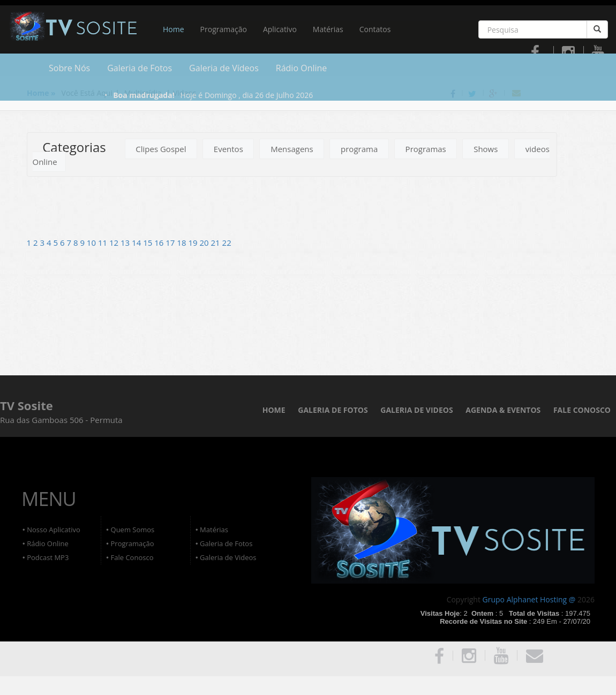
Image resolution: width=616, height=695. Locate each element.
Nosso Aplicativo (54, 530)
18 (182, 243)
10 (92, 243)
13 (126, 243)
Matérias (328, 29)
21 (217, 243)
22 (227, 243)
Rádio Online (302, 68)
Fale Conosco (132, 557)
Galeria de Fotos (140, 68)
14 (137, 243)
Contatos (375, 29)
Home (174, 29)
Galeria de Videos (228, 557)
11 (104, 243)
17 (171, 243)
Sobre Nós (69, 68)
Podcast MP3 (48, 557)
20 (205, 243)
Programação (224, 29)
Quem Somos (133, 530)
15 (149, 243)
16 (160, 243)
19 (194, 243)
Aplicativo (280, 29)
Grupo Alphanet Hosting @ (529, 599)
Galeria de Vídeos (224, 68)
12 (115, 243)
